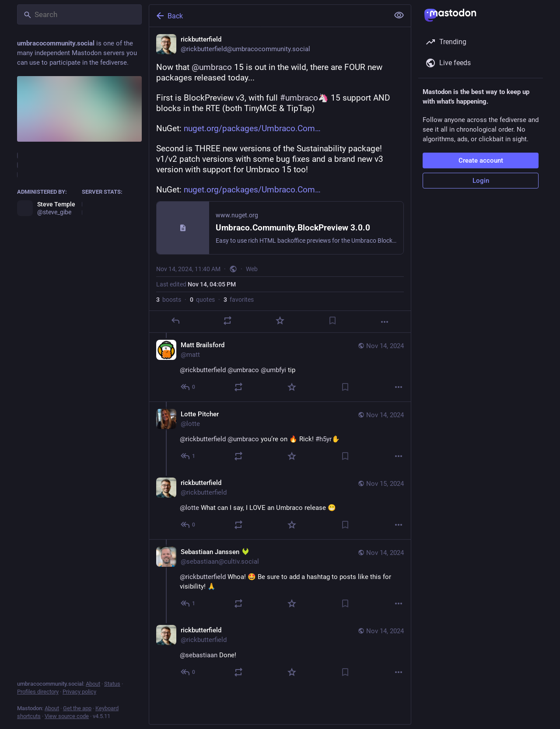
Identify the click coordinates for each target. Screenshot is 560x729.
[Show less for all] (399, 15)
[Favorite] (280, 321)
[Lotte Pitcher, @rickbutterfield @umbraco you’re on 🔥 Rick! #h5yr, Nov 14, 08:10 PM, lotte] (280, 436)
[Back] (268, 16)
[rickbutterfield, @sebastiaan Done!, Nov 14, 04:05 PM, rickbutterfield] (280, 652)
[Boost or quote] (227, 321)
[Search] (79, 14)
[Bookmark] (332, 321)
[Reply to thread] (188, 387)
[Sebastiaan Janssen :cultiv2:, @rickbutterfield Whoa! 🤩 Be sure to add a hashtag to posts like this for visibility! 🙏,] (280, 579)
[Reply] (175, 321)
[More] (385, 322)
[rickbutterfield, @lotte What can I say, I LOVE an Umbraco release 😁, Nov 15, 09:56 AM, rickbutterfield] (280, 505)
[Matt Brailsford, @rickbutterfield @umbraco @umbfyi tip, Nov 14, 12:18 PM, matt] (280, 367)
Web (252, 269)
